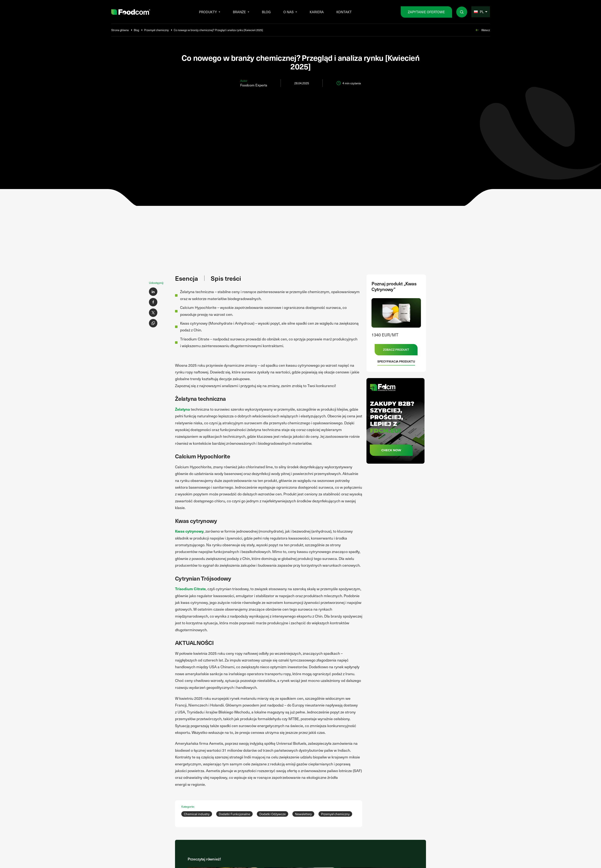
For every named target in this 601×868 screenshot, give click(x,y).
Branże (239, 12)
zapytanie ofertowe (426, 12)
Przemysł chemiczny (156, 30)
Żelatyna (182, 409)
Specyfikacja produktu (396, 361)
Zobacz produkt (396, 350)
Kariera (317, 12)
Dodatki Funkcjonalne (234, 814)
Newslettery (303, 814)
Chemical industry (197, 814)
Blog (266, 12)
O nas (289, 12)
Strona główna (120, 30)
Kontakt (344, 12)
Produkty (208, 12)
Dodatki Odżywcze (273, 814)
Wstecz (482, 30)
